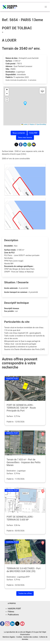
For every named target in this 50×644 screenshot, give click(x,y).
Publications (13, 615)
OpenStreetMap (41, 124)
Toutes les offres (25, 593)
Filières (11, 612)
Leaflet (24, 124)
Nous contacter (19, 133)
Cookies (19, 637)
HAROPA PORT (14, 609)
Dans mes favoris (25, 137)
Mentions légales (9, 637)
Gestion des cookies (31, 637)
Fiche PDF (33, 133)
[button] (25, 103)
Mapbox (32, 124)
